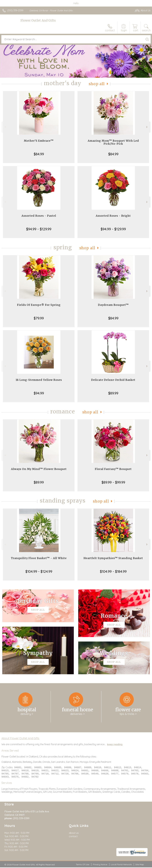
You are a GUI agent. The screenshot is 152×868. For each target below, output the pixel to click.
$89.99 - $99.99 (113, 482)
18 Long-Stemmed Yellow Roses (39, 380)
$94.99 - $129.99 (39, 229)
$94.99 (39, 393)
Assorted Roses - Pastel (39, 216)
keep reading (115, 744)
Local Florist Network (121, 865)
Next (147, 127)
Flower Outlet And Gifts (38, 20)
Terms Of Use (83, 865)
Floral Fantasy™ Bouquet (113, 469)
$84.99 (39, 154)
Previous (5, 127)
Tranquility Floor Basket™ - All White (39, 558)
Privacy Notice (100, 865)
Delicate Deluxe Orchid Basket (113, 380)
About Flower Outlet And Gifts (20, 738)
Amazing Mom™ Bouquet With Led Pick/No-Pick (113, 142)
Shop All (97, 84)
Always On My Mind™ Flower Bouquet (39, 469)
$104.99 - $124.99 (39, 571)
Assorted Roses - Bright (113, 216)
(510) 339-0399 (15, 10)
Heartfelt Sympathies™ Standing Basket (113, 558)
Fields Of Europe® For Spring (39, 305)
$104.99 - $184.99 (113, 571)
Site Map (140, 865)
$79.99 (39, 318)
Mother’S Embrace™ (39, 141)
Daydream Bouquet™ (113, 305)
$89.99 (113, 393)
